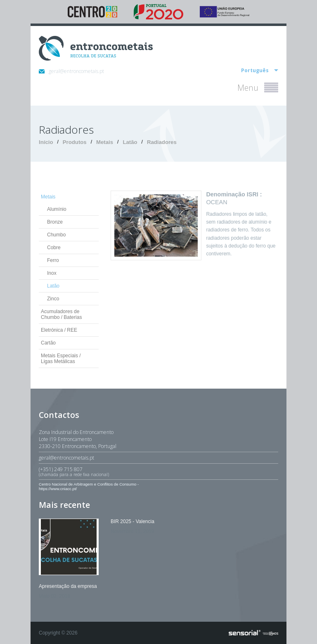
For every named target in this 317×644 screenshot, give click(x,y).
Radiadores (162, 142)
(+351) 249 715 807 (158, 472)
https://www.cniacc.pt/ (58, 489)
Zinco (53, 299)
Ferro (53, 260)
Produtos (75, 142)
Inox (52, 273)
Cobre (54, 248)
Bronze (55, 222)
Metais (105, 142)
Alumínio (57, 209)
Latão (130, 142)
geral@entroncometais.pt (71, 71)
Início (46, 142)
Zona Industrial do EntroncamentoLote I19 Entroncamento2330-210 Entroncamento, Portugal (78, 439)
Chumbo (56, 235)
